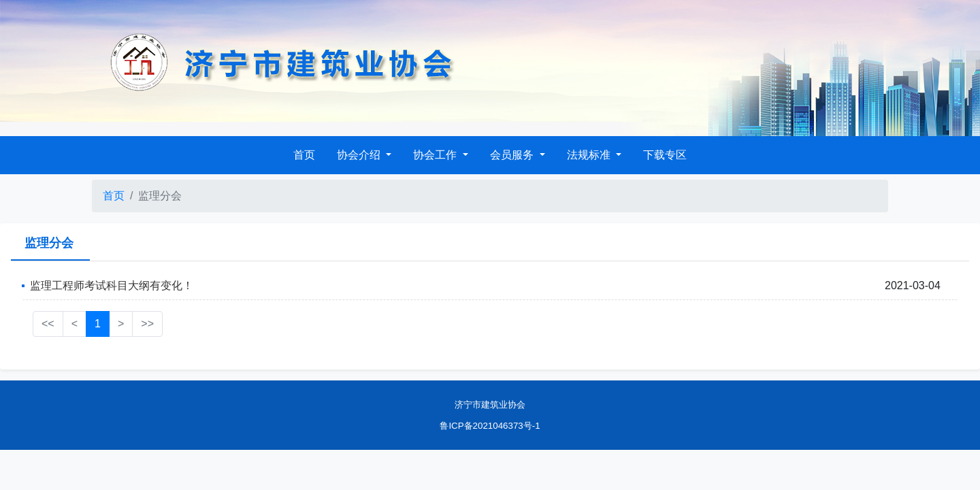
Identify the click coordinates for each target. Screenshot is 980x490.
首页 (304, 155)
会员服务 (513, 155)
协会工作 (436, 155)
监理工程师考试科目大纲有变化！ (112, 285)
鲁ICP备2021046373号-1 (490, 426)
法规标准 (590, 155)
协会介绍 (360, 155)
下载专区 (665, 155)
